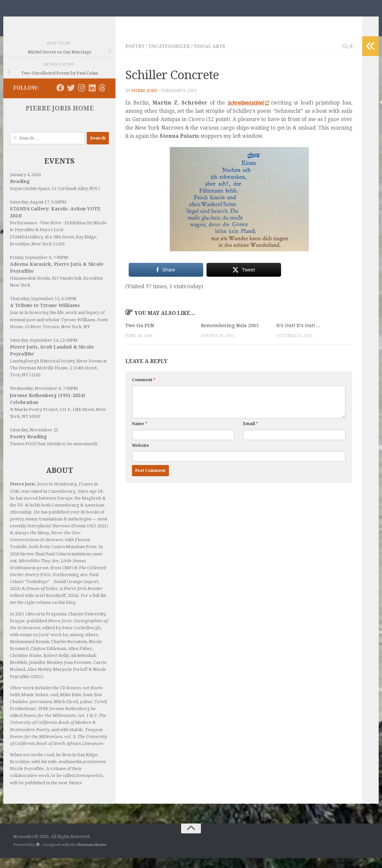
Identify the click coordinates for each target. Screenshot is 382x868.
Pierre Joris (145, 101)
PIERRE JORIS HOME (60, 118)
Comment (144, 390)
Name (140, 434)
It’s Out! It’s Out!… (298, 335)
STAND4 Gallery (26, 247)
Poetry (135, 56)
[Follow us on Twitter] (71, 98)
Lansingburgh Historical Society (42, 371)
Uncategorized (171, 56)
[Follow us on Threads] (102, 98)
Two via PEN (140, 335)
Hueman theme (92, 854)
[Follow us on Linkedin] (92, 98)
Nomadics (44, 22)
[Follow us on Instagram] (81, 98)
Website (141, 455)
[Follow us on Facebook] (60, 98)
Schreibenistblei (248, 113)
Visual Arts (213, 56)
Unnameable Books (30, 288)
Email (251, 434)
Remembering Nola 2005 (230, 335)
